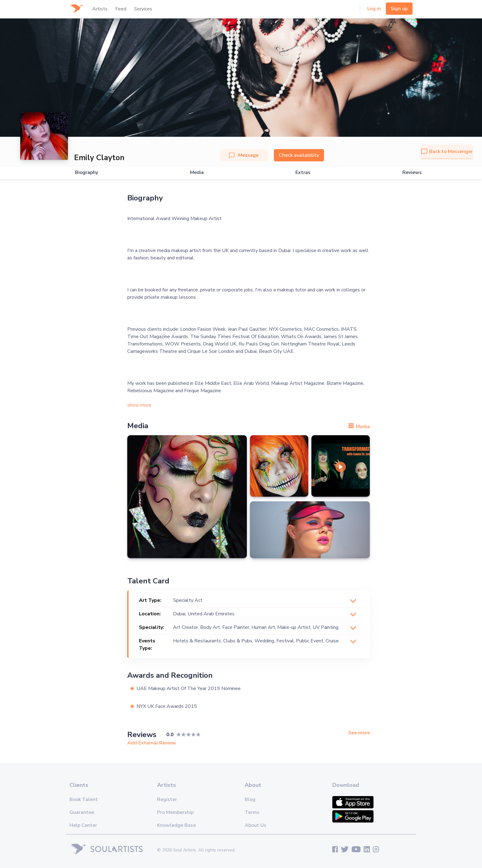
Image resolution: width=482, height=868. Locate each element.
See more (359, 733)
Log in (374, 9)
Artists (100, 9)
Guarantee (82, 812)
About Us (255, 825)
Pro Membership (175, 812)
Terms (252, 812)
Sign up (399, 9)
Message (244, 155)
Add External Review (152, 743)
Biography (87, 173)
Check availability (299, 155)
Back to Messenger (447, 152)
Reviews (412, 173)
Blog (250, 799)
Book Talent (84, 799)
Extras (303, 173)
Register (167, 799)
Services (143, 9)
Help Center (83, 825)
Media (197, 173)
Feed (121, 9)
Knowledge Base (176, 825)
